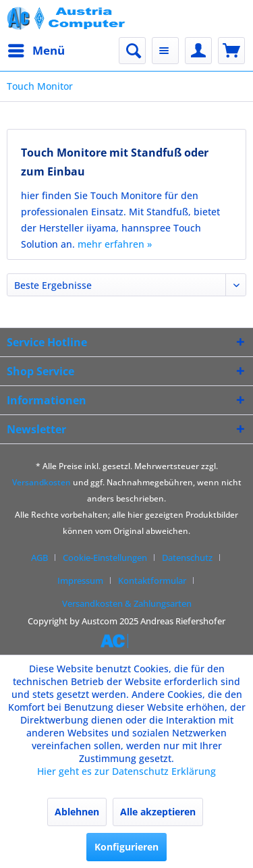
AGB (39, 558)
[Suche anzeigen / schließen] (132, 51)
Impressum (80, 580)
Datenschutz (187, 558)
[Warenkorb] (231, 51)
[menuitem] (36, 51)
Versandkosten (41, 482)
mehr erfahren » (115, 244)
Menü (36, 49)
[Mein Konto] (198, 51)
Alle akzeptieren (158, 812)
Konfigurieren (126, 847)
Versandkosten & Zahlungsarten (127, 603)
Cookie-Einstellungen (105, 558)
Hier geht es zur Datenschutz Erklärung (126, 771)
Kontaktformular (152, 580)
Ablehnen (77, 812)
